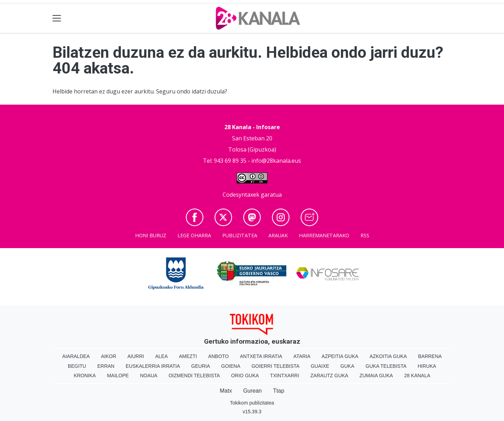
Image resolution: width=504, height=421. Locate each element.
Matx (226, 391)
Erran (106, 366)
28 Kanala (417, 376)
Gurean (253, 391)
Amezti (188, 356)
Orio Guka (245, 376)
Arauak (278, 235)
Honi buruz (151, 235)
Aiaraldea (76, 356)
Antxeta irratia (261, 356)
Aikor (108, 356)
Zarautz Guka (329, 376)
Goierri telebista (275, 366)
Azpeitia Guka (340, 356)
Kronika (85, 376)
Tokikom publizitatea (252, 403)
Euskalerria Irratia (153, 366)
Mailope (118, 376)
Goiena (231, 366)
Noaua (149, 376)
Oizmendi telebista (194, 376)
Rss (365, 235)
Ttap (279, 391)
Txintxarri (285, 376)
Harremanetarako (324, 235)
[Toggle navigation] (57, 18)
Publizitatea (240, 235)
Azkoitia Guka (388, 356)
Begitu (77, 366)
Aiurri (136, 356)
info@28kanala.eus (276, 161)
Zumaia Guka (376, 376)
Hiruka (427, 366)
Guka (348, 366)
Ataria (302, 356)
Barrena (430, 356)
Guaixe (320, 366)
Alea (161, 356)
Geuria (201, 366)
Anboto (219, 356)
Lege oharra (194, 235)
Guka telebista (386, 366)
